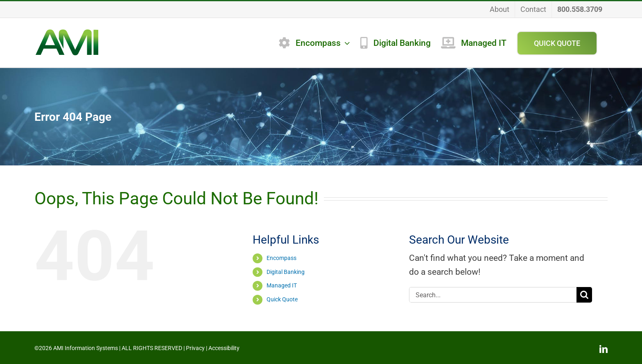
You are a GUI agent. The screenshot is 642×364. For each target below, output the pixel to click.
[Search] (584, 295)
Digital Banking (286, 272)
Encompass (281, 258)
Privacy (195, 348)
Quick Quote (282, 299)
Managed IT (282, 285)
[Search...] (493, 295)
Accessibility (224, 348)
